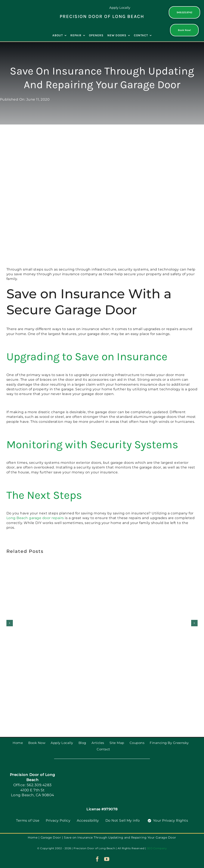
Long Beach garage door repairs (35, 518)
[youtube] (107, 859)
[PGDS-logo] (20, 9)
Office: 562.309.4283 (33, 785)
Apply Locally (120, 8)
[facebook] (97, 859)
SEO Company (157, 848)
